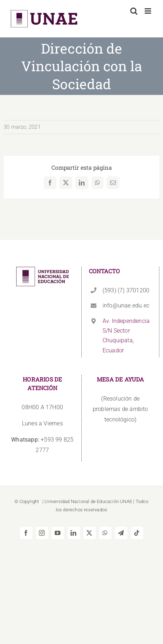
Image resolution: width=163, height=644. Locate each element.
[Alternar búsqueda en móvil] (134, 11)
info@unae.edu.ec (126, 305)
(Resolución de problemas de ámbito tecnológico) (121, 409)
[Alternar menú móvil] (148, 11)
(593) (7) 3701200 (126, 290)
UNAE (126, 501)
